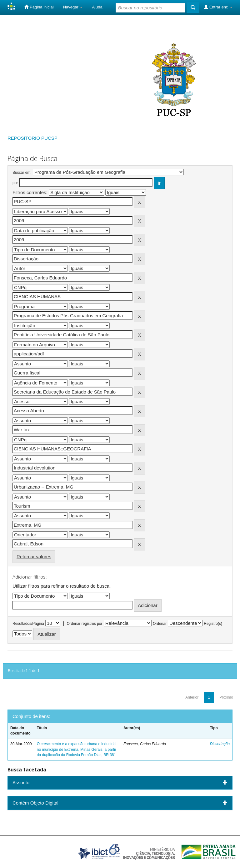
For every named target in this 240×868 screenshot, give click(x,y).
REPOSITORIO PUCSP (32, 138)
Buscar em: (22, 173)
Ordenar (160, 624)
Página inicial (39, 7)
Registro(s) (213, 624)
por (15, 183)
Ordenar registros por (84, 624)
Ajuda (97, 7)
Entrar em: (218, 7)
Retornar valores (34, 557)
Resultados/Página (28, 624)
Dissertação (220, 744)
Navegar (73, 7)
